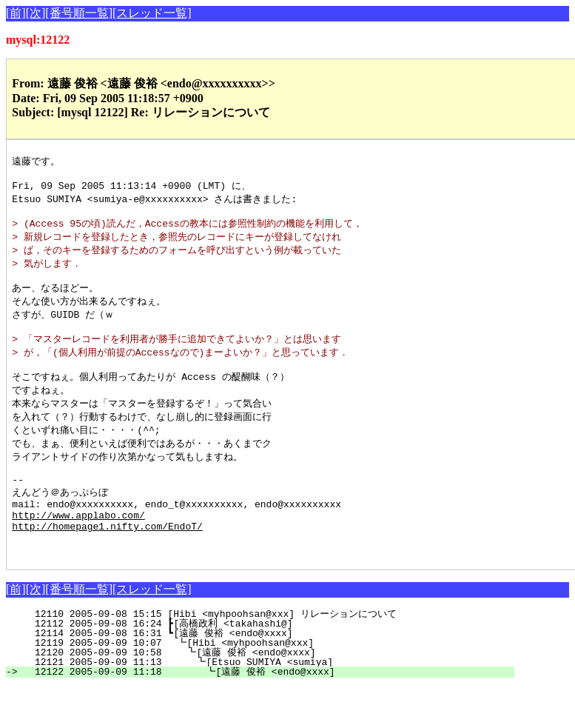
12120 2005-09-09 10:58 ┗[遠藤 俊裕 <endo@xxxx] (268, 694)
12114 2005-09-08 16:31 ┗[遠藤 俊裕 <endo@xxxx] (270, 675)
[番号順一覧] (79, 13)
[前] (16, 13)
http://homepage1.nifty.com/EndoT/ (107, 563)
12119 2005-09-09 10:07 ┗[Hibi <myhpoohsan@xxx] (273, 684)
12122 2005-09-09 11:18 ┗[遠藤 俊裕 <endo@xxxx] (266, 713)
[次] (36, 13)
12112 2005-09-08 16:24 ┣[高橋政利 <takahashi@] (270, 665)
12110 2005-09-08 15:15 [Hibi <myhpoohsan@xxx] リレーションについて (267, 655)
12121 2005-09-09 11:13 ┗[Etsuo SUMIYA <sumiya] (271, 704)
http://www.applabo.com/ (78, 550)
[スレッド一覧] (152, 13)
